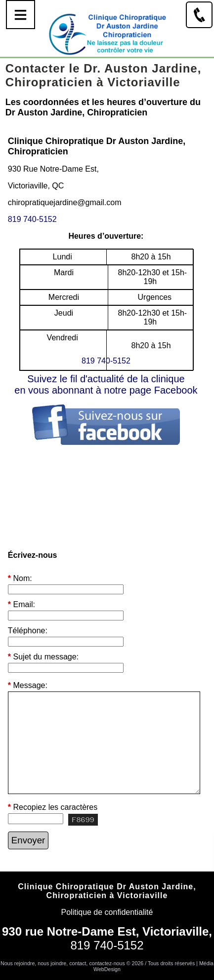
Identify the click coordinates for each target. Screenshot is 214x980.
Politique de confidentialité (107, 912)
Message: (28, 685)
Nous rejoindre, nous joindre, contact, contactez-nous (63, 963)
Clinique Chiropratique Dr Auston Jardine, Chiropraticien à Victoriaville (107, 891)
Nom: (20, 579)
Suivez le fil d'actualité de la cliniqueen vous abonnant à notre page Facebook (106, 384)
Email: (21, 605)
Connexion (107, 976)
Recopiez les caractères (53, 807)
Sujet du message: (43, 657)
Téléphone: (28, 631)
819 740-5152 (32, 219)
